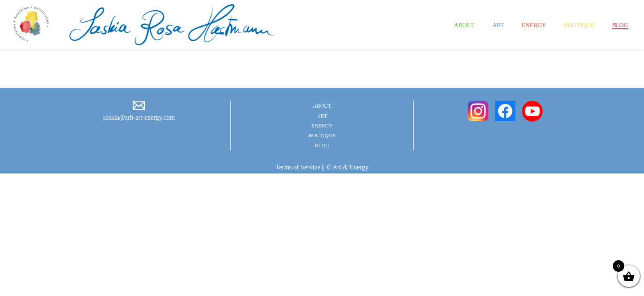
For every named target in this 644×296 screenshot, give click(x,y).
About (443, 25)
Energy (520, 25)
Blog (618, 25)
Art (480, 25)
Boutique (572, 25)
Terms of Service (298, 167)
